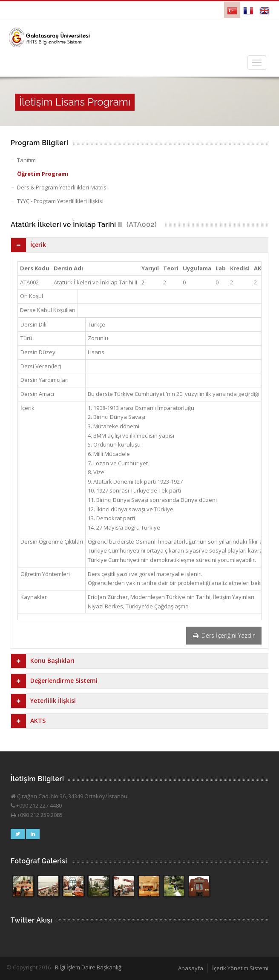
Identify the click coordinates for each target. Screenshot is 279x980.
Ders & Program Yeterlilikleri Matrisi (62, 187)
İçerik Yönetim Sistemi (240, 968)
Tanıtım (26, 160)
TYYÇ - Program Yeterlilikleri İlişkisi (60, 201)
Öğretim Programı (43, 174)
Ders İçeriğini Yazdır (224, 635)
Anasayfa (191, 968)
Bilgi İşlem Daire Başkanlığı (89, 967)
